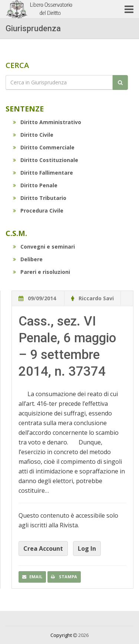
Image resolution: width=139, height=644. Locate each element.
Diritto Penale (35, 185)
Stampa (64, 577)
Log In (87, 548)
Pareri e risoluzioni (42, 272)
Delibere (28, 259)
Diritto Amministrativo (47, 122)
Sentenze (25, 109)
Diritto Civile (33, 135)
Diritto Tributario (40, 198)
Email (32, 577)
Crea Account (43, 548)
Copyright (61, 635)
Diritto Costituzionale (46, 160)
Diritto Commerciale (44, 147)
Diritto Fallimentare (43, 173)
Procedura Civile (38, 211)
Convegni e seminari (44, 247)
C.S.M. (16, 233)
